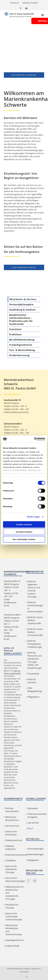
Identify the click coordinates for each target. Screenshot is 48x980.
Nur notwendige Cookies (24, 539)
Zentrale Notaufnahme (12, 810)
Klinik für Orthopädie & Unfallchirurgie (35, 644)
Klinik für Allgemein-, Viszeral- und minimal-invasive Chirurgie (34, 589)
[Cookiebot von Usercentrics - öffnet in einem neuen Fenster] (34, 439)
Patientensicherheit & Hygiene (35, 816)
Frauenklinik (33, 674)
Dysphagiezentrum (13, 940)
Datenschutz (24, 972)
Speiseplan (33, 808)
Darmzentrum (12, 826)
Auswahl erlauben (24, 532)
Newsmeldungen (35, 854)
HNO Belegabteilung (35, 690)
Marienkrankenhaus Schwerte (19, 969)
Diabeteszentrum (13, 840)
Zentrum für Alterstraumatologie (13, 880)
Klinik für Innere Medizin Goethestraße (35, 620)
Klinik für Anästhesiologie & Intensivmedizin (35, 607)
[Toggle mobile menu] (43, 15)
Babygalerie (33, 860)
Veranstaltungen (35, 849)
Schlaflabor (11, 860)
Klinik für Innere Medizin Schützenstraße (35, 632)
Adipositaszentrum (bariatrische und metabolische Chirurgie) (13, 893)
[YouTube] (35, 881)
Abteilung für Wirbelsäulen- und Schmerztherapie (13, 930)
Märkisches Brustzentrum (12, 819)
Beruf (30, 828)
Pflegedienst (33, 697)
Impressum (36, 969)
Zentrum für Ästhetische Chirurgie (11, 869)
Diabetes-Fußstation (11, 848)
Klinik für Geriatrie (32, 681)
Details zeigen (33, 517)
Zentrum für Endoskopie (11, 833)
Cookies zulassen (24, 524)
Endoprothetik (12, 946)
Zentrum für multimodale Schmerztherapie (13, 916)
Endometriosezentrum (13, 855)
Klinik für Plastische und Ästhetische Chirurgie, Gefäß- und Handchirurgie (35, 660)
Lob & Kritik (33, 823)
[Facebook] (28, 881)
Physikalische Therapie (12, 906)
